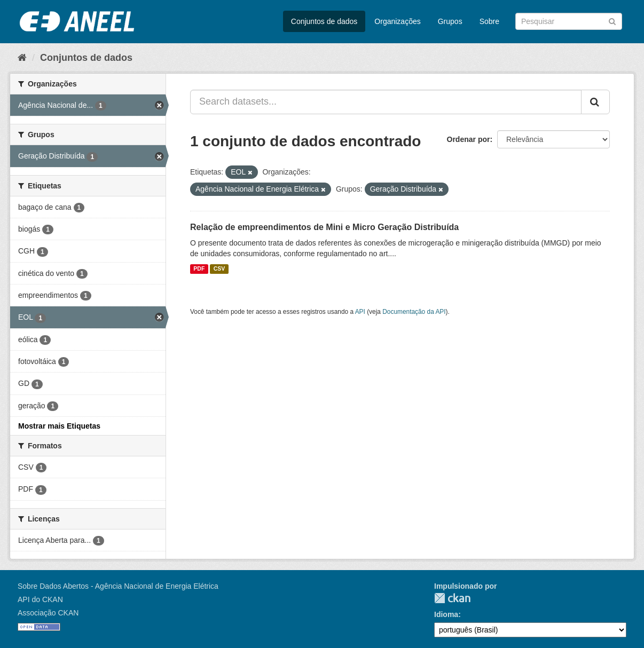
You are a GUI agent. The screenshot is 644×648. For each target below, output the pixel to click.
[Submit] (612, 21)
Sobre (489, 21)
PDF (199, 269)
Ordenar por (469, 139)
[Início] (22, 58)
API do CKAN (40, 599)
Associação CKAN (48, 613)
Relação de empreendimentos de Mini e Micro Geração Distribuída (324, 227)
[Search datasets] (569, 21)
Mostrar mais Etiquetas (59, 426)
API (360, 312)
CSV (219, 269)
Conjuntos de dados (324, 21)
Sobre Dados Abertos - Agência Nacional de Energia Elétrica (118, 586)
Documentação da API (414, 312)
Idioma (446, 614)
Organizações (397, 21)
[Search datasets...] (386, 102)
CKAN (452, 598)
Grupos (450, 21)
